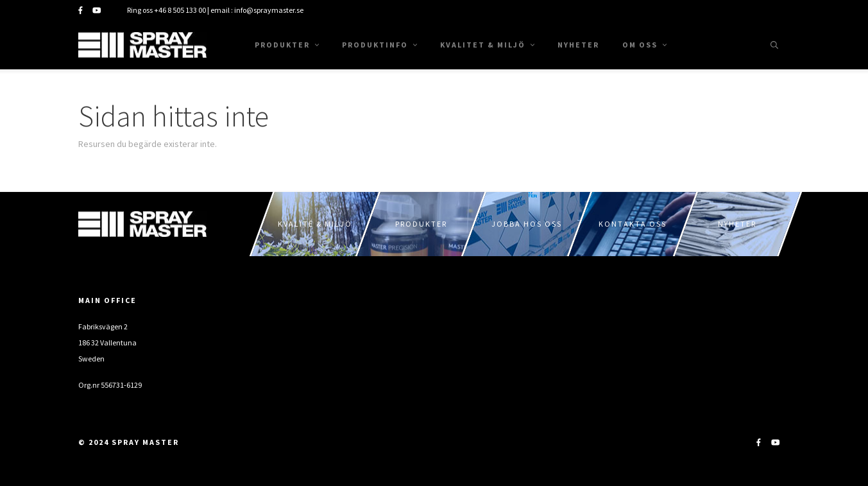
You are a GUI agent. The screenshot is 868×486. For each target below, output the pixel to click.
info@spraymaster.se (269, 10)
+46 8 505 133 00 (180, 10)
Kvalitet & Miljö (487, 45)
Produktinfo (379, 45)
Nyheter (578, 45)
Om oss (644, 45)
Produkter (287, 45)
